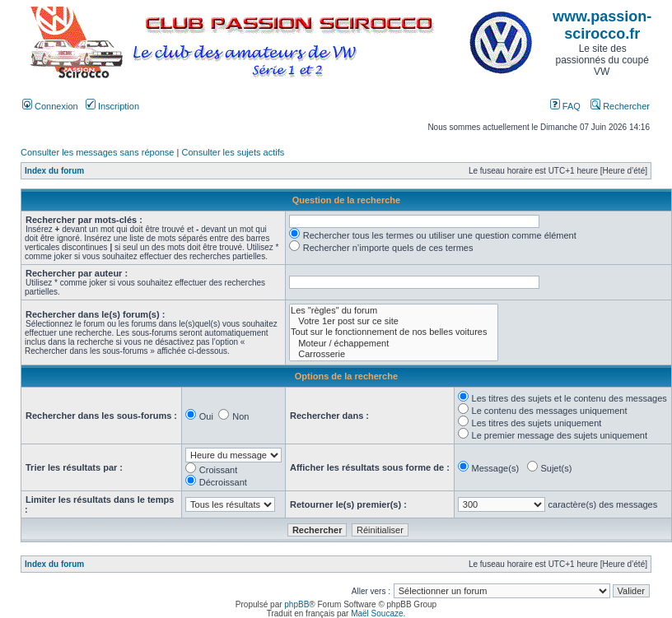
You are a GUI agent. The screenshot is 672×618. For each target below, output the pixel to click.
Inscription (112, 106)
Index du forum (54, 171)
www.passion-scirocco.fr (602, 25)
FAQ (565, 106)
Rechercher (620, 106)
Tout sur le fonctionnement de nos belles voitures (393, 332)
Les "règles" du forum (393, 311)
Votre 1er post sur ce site (393, 321)
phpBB (296, 604)
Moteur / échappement (393, 344)
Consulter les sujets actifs (233, 152)
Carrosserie (393, 354)
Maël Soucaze (377, 613)
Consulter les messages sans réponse (97, 152)
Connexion (50, 106)
